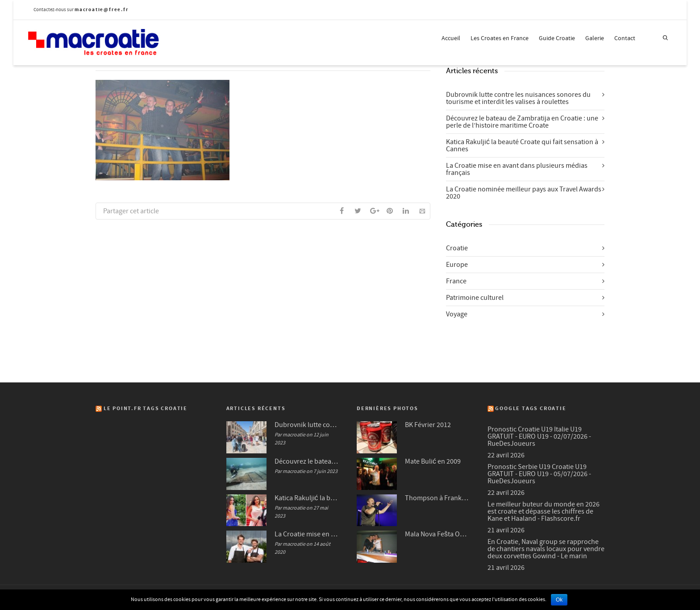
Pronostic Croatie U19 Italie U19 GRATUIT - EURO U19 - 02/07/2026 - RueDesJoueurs (539, 436)
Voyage (457, 314)
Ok (559, 600)
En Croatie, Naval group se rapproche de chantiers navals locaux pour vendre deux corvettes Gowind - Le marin (546, 549)
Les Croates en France (500, 38)
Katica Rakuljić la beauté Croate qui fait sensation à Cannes (522, 145)
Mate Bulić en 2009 (433, 461)
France (456, 281)
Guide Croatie (557, 38)
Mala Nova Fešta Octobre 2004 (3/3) (437, 534)
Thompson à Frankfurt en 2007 (437, 498)
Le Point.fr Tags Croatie (146, 409)
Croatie (457, 248)
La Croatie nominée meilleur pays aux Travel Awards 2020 (524, 193)
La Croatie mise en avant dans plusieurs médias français (517, 169)
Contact (625, 38)
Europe (457, 265)
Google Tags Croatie (531, 409)
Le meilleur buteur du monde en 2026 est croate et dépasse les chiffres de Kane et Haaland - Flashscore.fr (544, 511)
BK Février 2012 (428, 425)
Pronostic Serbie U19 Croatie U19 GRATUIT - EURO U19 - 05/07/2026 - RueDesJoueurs (539, 474)
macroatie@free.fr (102, 10)
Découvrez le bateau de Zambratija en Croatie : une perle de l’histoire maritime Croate (522, 122)
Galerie (595, 38)
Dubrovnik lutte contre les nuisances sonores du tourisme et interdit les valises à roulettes (518, 98)
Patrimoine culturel (475, 298)
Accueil (451, 38)
